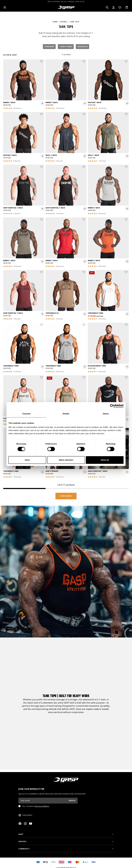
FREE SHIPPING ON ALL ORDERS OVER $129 (66, 2)
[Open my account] (113, 7)
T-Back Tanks (66, 47)
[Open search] (107, 7)
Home (55, 22)
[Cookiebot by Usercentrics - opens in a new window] (112, 406)
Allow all (105, 460)
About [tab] (106, 414)
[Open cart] (127, 7)
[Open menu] (5, 7)
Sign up (72, 801)
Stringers (49, 47)
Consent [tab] (26, 414)
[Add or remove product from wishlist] (42, 62)
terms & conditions (42, 806)
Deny (27, 460)
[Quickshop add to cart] (42, 104)
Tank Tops (75, 22)
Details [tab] (66, 414)
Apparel (64, 22)
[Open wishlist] (120, 7)
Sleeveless (82, 47)
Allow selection (66, 460)
